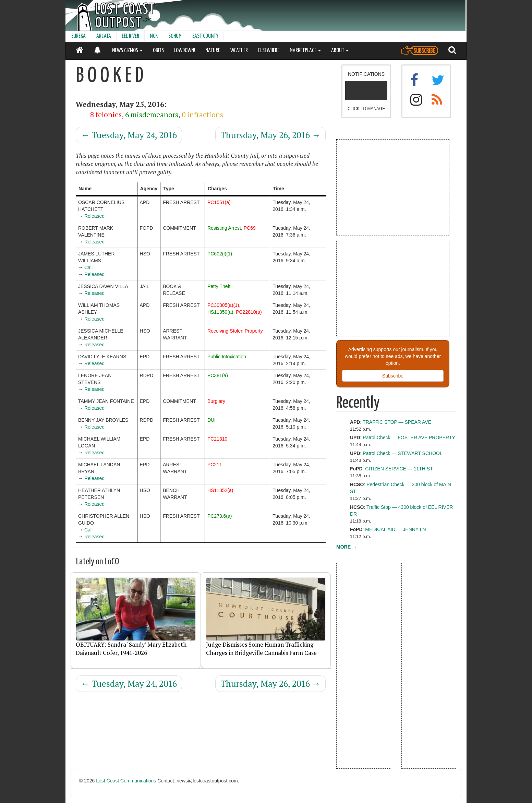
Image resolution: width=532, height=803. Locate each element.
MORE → (347, 547)
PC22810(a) (249, 312)
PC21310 (217, 439)
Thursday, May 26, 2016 (270, 135)
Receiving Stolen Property (235, 331)
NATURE (213, 51)
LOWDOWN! (185, 51)
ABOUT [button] (340, 51)
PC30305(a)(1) (223, 305)
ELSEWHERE (269, 51)
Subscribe (393, 376)
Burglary (216, 401)
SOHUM (175, 36)
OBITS (158, 51)
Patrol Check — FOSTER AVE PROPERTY (409, 438)
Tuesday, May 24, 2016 (129, 135)
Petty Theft (219, 286)
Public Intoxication (227, 357)
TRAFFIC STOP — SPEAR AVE (397, 422)
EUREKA (78, 36)
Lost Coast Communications (126, 781)
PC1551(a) (219, 202)
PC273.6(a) (220, 516)
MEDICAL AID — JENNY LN (395, 529)
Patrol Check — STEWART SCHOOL (402, 453)
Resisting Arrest (224, 228)
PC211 (215, 465)
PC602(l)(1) (220, 254)
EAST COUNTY (205, 36)
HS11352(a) (220, 490)
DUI (211, 420)
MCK (154, 36)
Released (94, 216)
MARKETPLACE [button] (305, 51)
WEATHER (239, 51)
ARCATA (104, 36)
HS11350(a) (220, 312)
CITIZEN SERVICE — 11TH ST (399, 469)
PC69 (250, 228)
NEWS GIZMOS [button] (127, 51)
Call (88, 267)
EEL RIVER (130, 36)
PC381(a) (218, 375)
